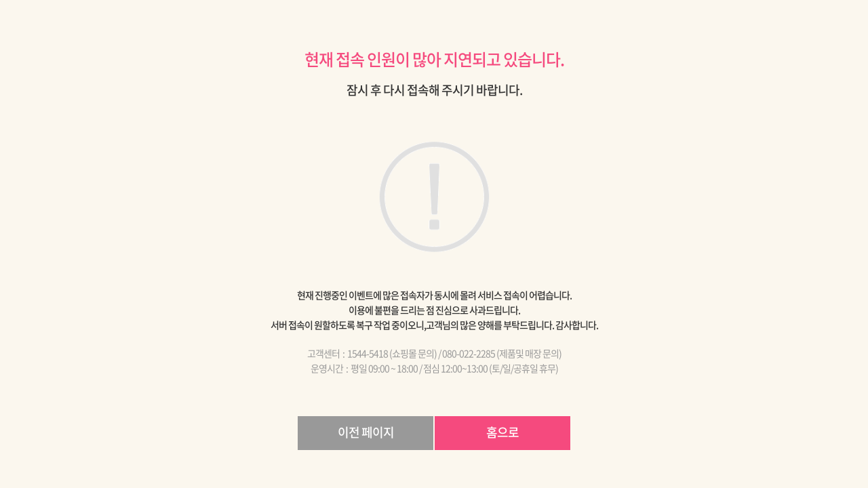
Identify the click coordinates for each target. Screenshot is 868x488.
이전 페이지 (366, 432)
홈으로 (502, 432)
